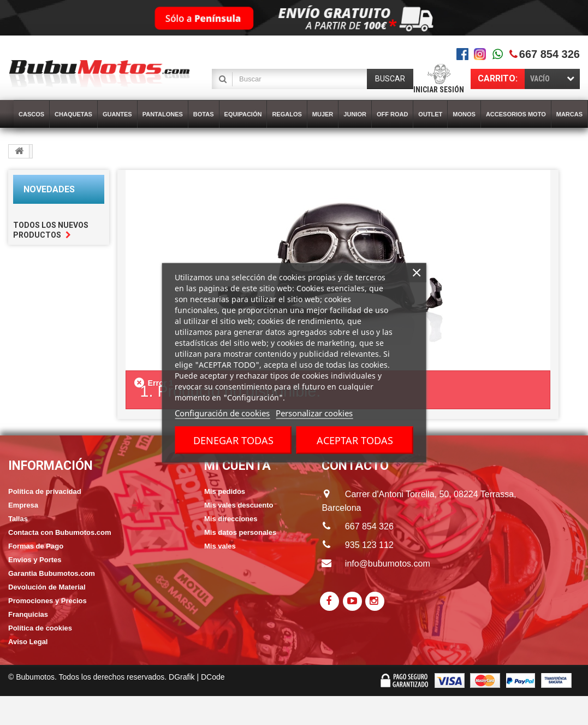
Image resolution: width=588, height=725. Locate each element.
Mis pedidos (225, 491)
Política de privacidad (45, 491)
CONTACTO (355, 466)
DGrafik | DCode (197, 677)
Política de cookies (40, 628)
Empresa (23, 505)
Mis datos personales (240, 532)
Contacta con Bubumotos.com (60, 532)
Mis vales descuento (239, 505)
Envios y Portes (35, 560)
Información (51, 466)
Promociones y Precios (47, 601)
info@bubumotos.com (388, 564)
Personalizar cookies (314, 412)
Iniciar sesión (439, 90)
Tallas (18, 519)
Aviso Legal (28, 642)
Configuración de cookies (222, 412)
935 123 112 (369, 545)
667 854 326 (550, 54)
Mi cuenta (237, 466)
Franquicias (28, 614)
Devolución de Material (47, 587)
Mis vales (220, 546)
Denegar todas (233, 440)
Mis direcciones (231, 519)
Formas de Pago (36, 546)
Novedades (49, 189)
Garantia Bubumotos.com (52, 573)
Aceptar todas (355, 440)
